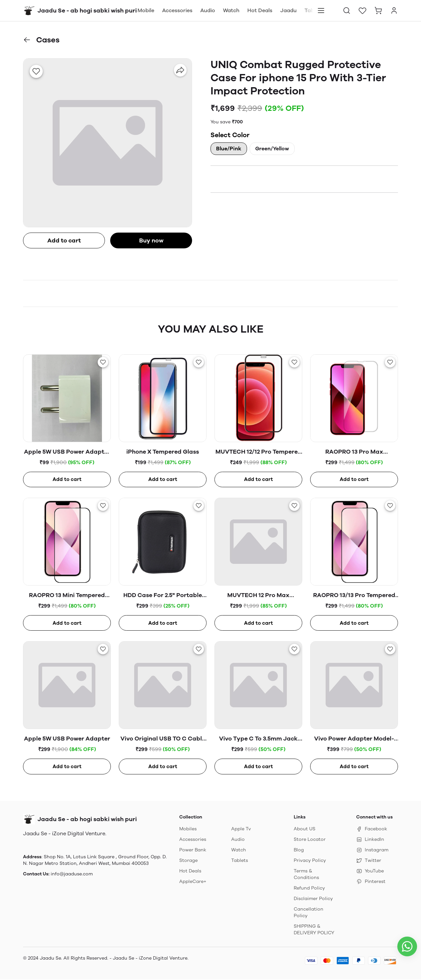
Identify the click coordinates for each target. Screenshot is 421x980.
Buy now (151, 240)
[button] (347, 11)
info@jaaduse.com (72, 875)
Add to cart (64, 240)
